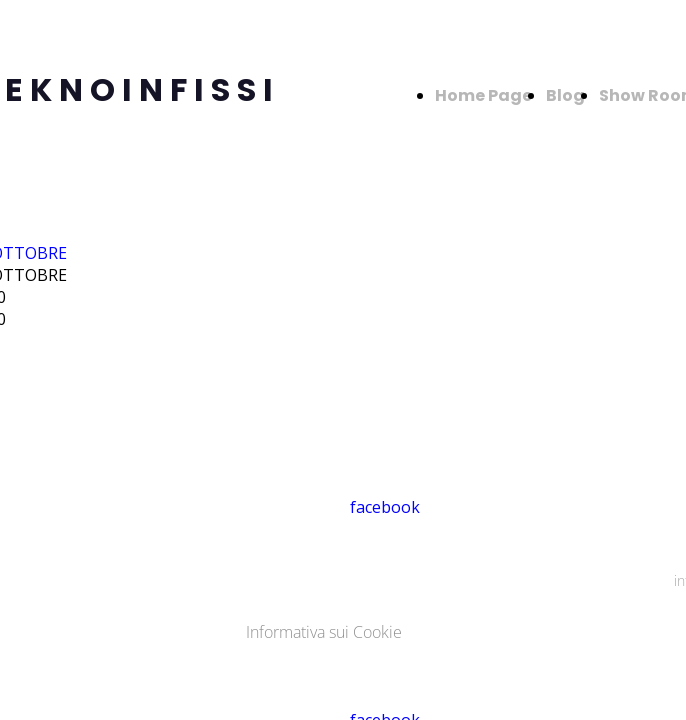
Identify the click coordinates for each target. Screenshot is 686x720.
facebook (385, 507)
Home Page (483, 95)
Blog (565, 95)
